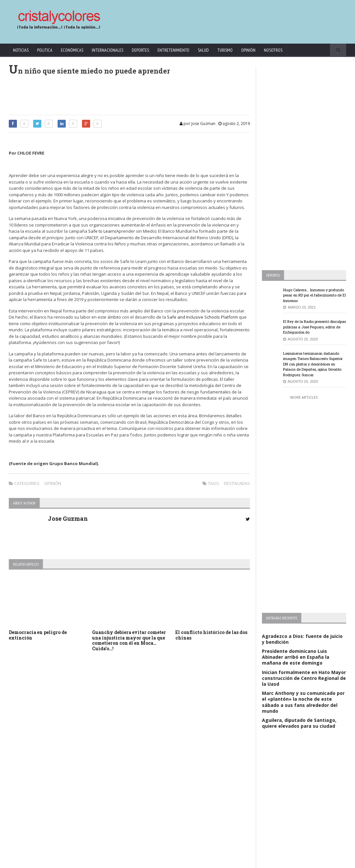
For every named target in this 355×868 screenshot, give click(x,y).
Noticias (21, 50)
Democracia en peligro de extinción (38, 635)
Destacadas (237, 483)
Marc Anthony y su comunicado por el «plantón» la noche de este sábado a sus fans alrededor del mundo (303, 702)
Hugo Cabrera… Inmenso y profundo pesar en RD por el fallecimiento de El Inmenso (314, 295)
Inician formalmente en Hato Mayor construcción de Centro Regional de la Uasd (304, 678)
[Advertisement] (222, 19)
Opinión (248, 50)
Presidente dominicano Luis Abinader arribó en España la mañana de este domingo (296, 657)
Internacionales (108, 50)
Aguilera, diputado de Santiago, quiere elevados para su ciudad (299, 723)
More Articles (304, 397)
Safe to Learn (102, 231)
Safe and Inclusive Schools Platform (202, 317)
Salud (203, 50)
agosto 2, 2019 (234, 124)
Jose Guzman (68, 518)
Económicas (72, 50)
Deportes (140, 50)
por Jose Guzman (198, 124)
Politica (45, 50)
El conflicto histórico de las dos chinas (211, 635)
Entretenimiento (173, 50)
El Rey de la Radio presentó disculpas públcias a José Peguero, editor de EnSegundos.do (314, 327)
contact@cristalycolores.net (197, 862)
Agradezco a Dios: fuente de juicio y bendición (302, 639)
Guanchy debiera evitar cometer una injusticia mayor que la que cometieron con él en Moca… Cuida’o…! (129, 640)
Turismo (225, 50)
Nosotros (273, 50)
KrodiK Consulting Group (150, 862)
